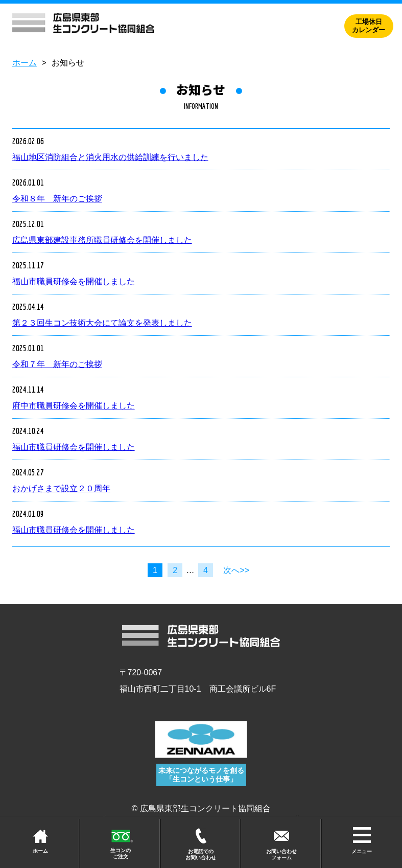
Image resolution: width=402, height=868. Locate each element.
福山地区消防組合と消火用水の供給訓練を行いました (110, 157)
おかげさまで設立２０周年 (61, 488)
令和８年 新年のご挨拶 (57, 199)
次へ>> (236, 570)
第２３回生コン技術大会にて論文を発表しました (102, 323)
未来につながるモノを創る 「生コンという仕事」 (201, 775)
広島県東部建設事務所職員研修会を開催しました (102, 240)
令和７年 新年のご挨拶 (57, 364)
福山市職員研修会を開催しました (74, 281)
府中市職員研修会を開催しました (74, 406)
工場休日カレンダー (369, 26)
